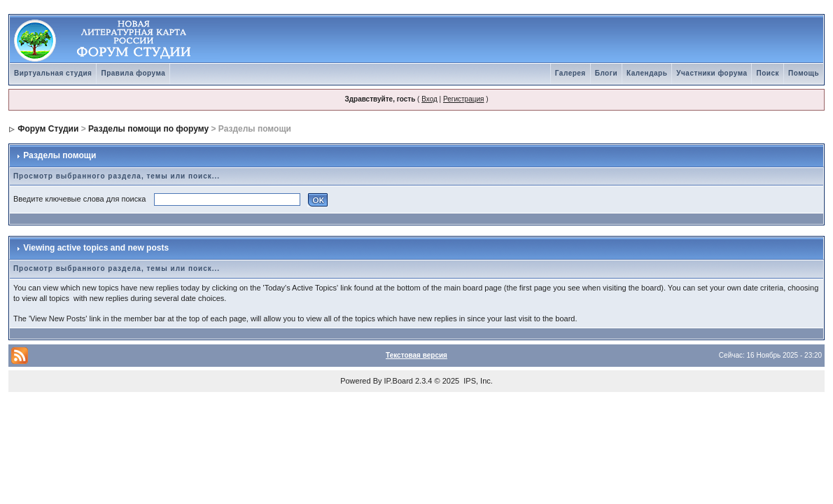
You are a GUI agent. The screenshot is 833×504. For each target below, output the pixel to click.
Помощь (804, 73)
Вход (429, 99)
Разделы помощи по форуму (148, 129)
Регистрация (463, 99)
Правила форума (133, 73)
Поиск (768, 73)
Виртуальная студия (53, 73)
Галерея (570, 73)
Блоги (606, 73)
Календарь (647, 73)
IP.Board (399, 381)
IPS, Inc (477, 381)
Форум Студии (48, 129)
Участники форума (712, 73)
